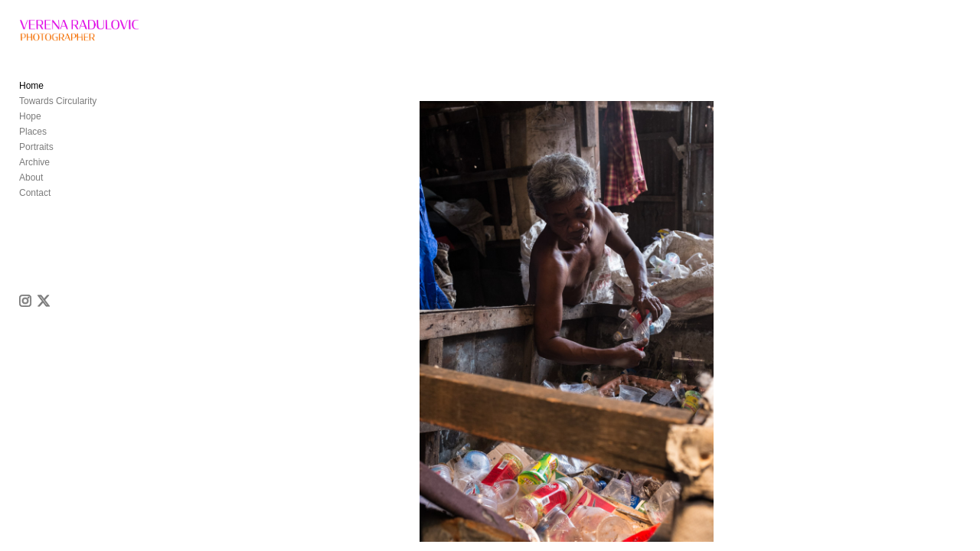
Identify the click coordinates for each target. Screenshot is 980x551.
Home (31, 96)
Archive (34, 173)
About (31, 188)
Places (33, 142)
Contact (35, 204)
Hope (30, 127)
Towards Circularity (58, 112)
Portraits (36, 158)
